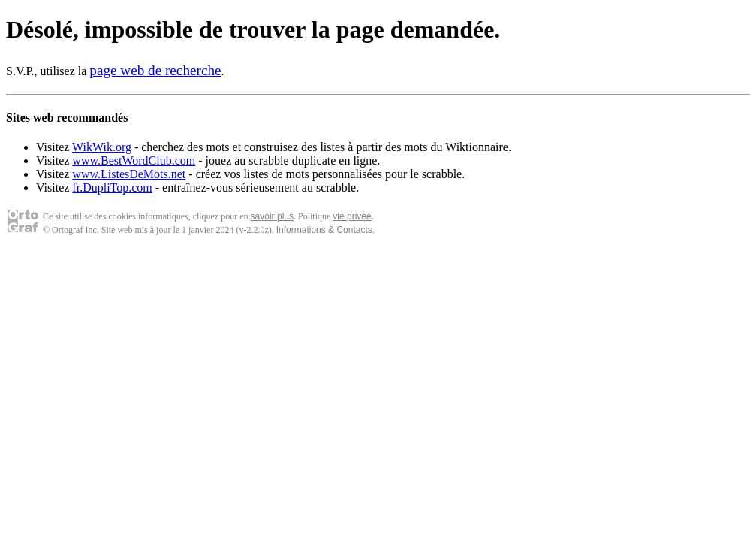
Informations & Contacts (324, 230)
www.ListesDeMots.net (129, 174)
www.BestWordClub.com (134, 160)
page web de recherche (155, 70)
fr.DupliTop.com (112, 187)
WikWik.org (102, 147)
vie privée (352, 216)
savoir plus (272, 216)
